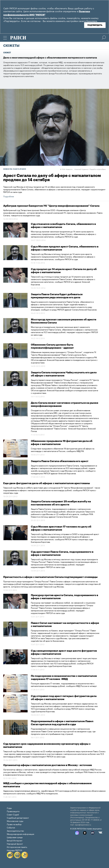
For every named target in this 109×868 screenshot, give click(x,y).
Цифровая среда (15, 837)
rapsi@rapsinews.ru (83, 824)
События (11, 827)
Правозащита (13, 811)
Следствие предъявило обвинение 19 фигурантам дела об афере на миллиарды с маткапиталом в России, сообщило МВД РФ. (63, 450)
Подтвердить (95, 25)
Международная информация (20, 834)
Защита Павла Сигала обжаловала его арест (60, 461)
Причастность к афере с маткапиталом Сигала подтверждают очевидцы (50, 577)
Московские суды (15, 821)
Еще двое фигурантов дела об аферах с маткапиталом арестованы (47, 483)
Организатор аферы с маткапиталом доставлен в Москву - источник (48, 765)
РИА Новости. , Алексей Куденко (74, 169)
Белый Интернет (15, 840)
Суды (9, 808)
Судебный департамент (18, 818)
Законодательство (15, 831)
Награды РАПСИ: (15, 850)
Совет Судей (13, 814)
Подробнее (9, 196)
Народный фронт (15, 844)
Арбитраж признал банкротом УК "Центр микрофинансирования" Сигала (51, 206)
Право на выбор (14, 824)
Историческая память (17, 847)
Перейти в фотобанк (98, 169)
